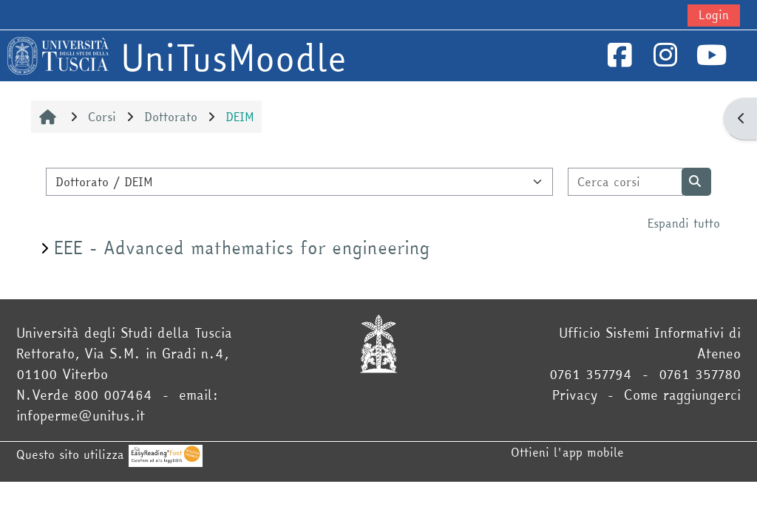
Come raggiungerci (682, 395)
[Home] (58, 54)
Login (714, 15)
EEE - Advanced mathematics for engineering (242, 248)
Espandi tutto (684, 223)
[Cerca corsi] (625, 182)
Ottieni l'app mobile (567, 452)
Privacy (575, 395)
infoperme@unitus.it (81, 416)
